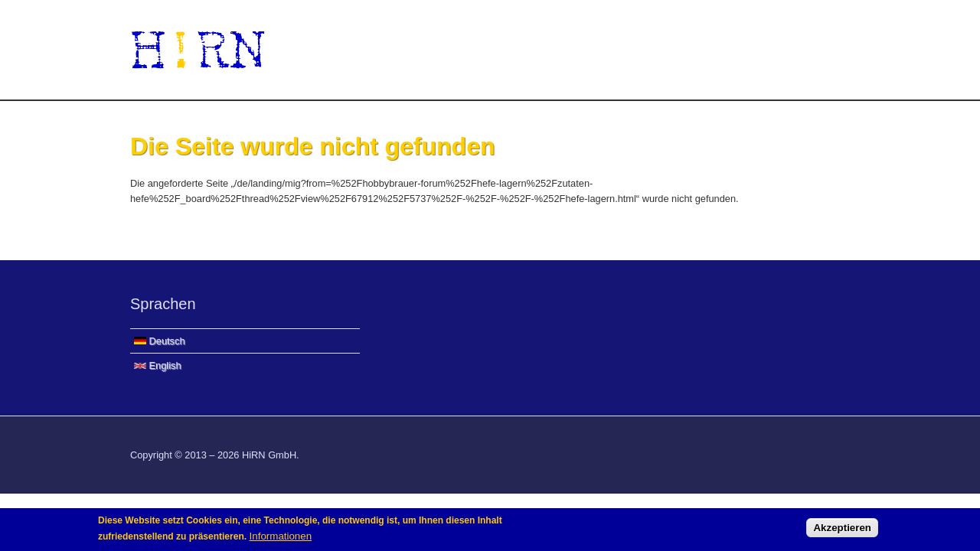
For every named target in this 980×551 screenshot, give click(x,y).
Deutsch (160, 341)
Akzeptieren (842, 531)
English (158, 365)
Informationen (281, 538)
